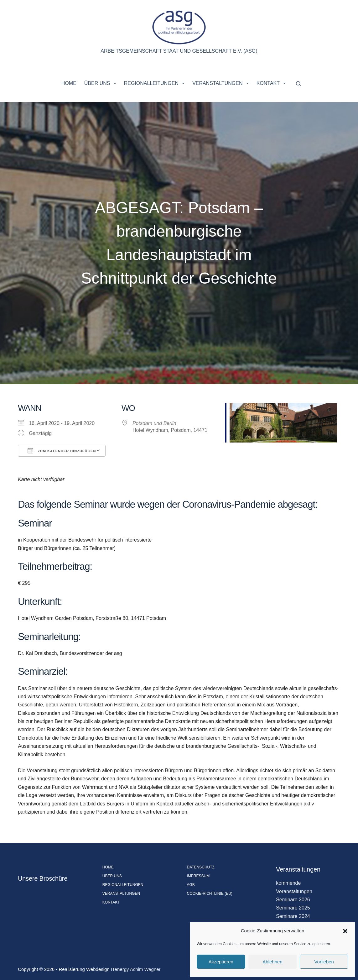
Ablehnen (272, 962)
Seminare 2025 (293, 908)
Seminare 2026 (293, 900)
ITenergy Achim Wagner (136, 969)
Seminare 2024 (293, 916)
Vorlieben (324, 962)
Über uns (101, 83)
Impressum (198, 876)
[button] (345, 931)
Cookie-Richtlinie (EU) (210, 894)
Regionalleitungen (156, 83)
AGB (191, 885)
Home (69, 83)
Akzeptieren (221, 962)
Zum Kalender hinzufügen (62, 451)
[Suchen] (298, 84)
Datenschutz (201, 867)
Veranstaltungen (222, 83)
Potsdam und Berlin (154, 423)
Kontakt (272, 83)
